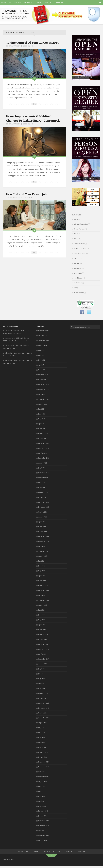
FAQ (10, 2)
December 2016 (43, 703)
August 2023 (42, 404)
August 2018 (42, 605)
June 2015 (42, 791)
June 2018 (42, 615)
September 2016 (44, 718)
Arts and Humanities (81, 224)
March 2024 (42, 370)
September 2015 (44, 777)
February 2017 (43, 693)
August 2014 (42, 840)
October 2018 (43, 595)
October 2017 (43, 654)
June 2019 (42, 566)
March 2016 (42, 747)
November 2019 (44, 541)
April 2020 (42, 522)
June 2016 (42, 733)
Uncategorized (79, 293)
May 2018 (41, 620)
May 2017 (41, 679)
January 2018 (43, 639)
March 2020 (42, 527)
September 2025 (44, 331)
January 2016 (43, 757)
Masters (76, 258)
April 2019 (42, 576)
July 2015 (41, 786)
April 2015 (42, 801)
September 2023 (44, 399)
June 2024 (42, 355)
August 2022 (42, 463)
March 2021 (42, 487)
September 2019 (44, 551)
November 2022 (44, 448)
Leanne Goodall (79, 253)
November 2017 (44, 649)
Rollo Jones (78, 273)
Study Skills (78, 283)
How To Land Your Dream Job (26, 194)
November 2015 (44, 767)
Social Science (78, 278)
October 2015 (43, 772)
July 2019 (41, 561)
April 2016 (42, 742)
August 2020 (42, 517)
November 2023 (44, 389)
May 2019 (41, 571)
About (40, 2)
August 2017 (42, 664)
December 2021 (43, 473)
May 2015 (41, 796)
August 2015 (42, 782)
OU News (77, 268)
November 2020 (44, 507)
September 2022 (44, 458)
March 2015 (42, 806)
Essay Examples (79, 244)
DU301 (76, 239)
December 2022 (43, 443)
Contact (18, 2)
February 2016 (43, 752)
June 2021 (42, 482)
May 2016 (41, 737)
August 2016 (42, 723)
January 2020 (43, 531)
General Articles (13, 46)
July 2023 (41, 409)
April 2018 (42, 625)
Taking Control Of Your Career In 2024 (32, 43)
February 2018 (43, 634)
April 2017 (42, 684)
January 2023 (43, 438)
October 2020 (43, 512)
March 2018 (42, 630)
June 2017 (42, 674)
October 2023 (43, 394)
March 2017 (42, 688)
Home (4, 2)
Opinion (76, 263)
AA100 (76, 219)
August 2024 (42, 345)
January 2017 (43, 698)
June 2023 (42, 414)
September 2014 (44, 835)
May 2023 (41, 419)
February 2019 (43, 585)
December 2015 (43, 762)
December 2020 (43, 502)
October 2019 (43, 546)
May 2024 (41, 360)
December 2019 (43, 536)
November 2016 (44, 708)
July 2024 (41, 350)
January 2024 (43, 380)
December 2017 (43, 644)
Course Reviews (79, 229)
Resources (49, 2)
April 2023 (42, 424)
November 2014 (44, 826)
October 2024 (43, 335)
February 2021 (43, 492)
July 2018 (41, 610)
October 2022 (43, 453)
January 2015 (43, 816)
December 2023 (43, 385)
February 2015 (43, 811)
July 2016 (41, 728)
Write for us (29, 2)
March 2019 (42, 581)
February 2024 (43, 375)
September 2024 (44, 340)
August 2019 (42, 556)
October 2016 (43, 713)
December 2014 (43, 821)
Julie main (8, 353)
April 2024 (42, 365)
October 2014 (43, 831)
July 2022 (41, 468)
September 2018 (44, 600)
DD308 (76, 234)
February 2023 (43, 433)
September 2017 (44, 659)
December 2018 (43, 590)
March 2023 (42, 429)
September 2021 (44, 478)
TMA (75, 288)
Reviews (60, 2)
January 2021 (43, 497)
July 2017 (41, 669)
